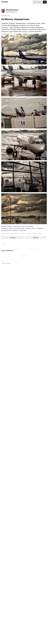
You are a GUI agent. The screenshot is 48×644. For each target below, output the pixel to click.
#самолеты (30, 226)
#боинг (34, 228)
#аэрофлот (40, 228)
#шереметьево (6, 230)
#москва (28, 228)
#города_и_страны (7, 228)
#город (4, 226)
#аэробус (15, 230)
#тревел (9, 226)
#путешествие (19, 228)
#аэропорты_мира (19, 226)
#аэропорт (23, 230)
